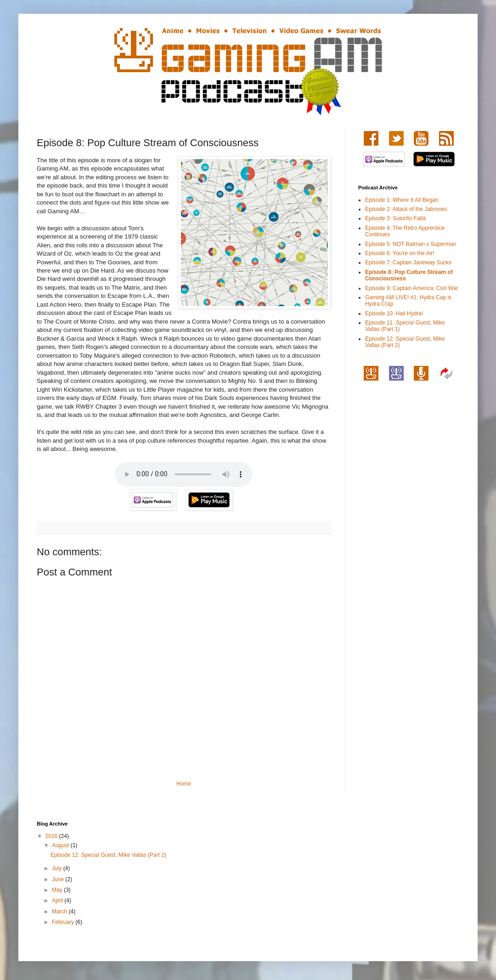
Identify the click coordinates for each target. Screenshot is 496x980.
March (60, 912)
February (64, 922)
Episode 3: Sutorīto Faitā (395, 218)
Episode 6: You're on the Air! (400, 253)
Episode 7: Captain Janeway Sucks (408, 262)
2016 (52, 836)
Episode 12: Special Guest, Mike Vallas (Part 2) (108, 855)
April (58, 900)
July (58, 868)
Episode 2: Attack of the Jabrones (406, 209)
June (59, 879)
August (61, 845)
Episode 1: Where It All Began (402, 200)
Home (184, 784)
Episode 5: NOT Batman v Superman (411, 244)
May (58, 890)
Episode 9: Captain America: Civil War (411, 288)
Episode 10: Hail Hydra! (394, 313)
